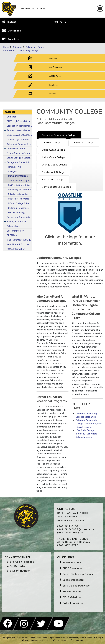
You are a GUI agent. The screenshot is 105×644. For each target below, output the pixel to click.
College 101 (14, 171)
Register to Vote (72, 591)
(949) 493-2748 (68, 545)
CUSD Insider (18, 566)
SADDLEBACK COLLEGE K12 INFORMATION (20, 135)
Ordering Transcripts (18, 208)
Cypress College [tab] (51, 142)
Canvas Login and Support (20, 140)
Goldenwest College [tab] (53, 150)
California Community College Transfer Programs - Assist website (89, 424)
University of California (20, 190)
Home (6, 47)
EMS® (95, 638)
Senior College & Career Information (20, 158)
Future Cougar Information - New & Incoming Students (20, 153)
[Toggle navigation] (100, 9)
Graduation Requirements (20, 126)
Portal (63, 22)
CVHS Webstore (72, 597)
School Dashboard (73, 580)
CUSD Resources (72, 568)
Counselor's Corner (16, 149)
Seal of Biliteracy (15, 231)
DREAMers (12, 235)
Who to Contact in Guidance (20, 240)
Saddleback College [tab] (53, 172)
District (12, 22)
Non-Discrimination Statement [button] (37, 640)
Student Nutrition (20, 571)
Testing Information (17, 222)
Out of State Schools (19, 199)
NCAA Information (16, 249)
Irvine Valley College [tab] (53, 157)
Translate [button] (13, 39)
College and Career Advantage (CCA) (20, 217)
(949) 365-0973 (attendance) (76, 529)
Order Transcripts (73, 603)
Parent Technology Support (78, 574)
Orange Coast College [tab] (54, 165)
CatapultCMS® (85, 638)
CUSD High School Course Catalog (20, 121)
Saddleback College (19, 181)
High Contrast (61, 640)
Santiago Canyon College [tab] (56, 187)
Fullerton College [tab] (84, 142)
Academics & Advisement (20, 130)
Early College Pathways (76, 586)
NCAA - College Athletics (20, 203)
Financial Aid (15, 167)
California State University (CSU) (20, 185)
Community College (28, 50)
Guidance (17, 47)
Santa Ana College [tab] (53, 180)
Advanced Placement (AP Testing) (20, 144)
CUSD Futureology (16, 212)
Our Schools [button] (15, 31)
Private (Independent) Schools (20, 194)
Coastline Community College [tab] (59, 135)
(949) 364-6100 (68, 526)
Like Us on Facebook (22, 562)
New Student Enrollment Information (20, 244)
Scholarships (13, 226)
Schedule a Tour (72, 562)
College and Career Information (20, 162)
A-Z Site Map (77, 640)
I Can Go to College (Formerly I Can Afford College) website (86, 434)
